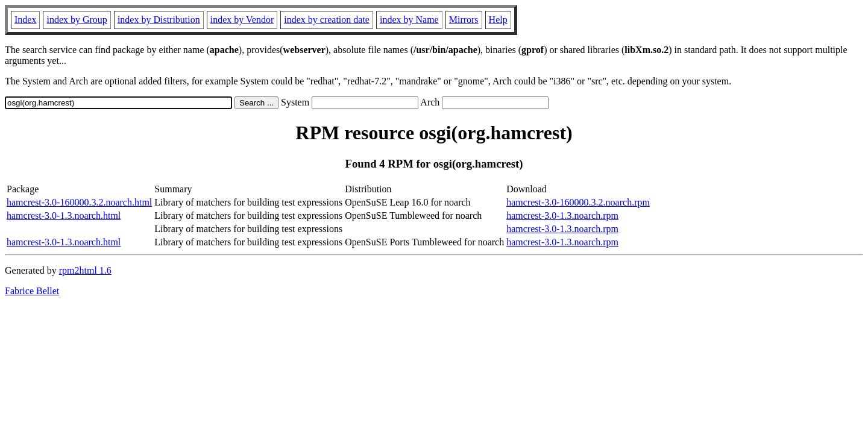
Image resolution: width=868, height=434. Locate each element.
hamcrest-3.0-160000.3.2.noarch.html (79, 202)
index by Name (409, 20)
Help (498, 20)
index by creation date (327, 20)
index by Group (77, 20)
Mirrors (464, 20)
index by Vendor (242, 20)
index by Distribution (159, 20)
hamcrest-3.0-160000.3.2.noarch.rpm (578, 202)
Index (25, 20)
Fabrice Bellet (32, 291)
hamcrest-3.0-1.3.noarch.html (64, 215)
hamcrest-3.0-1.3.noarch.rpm (562, 215)
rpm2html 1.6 (85, 270)
